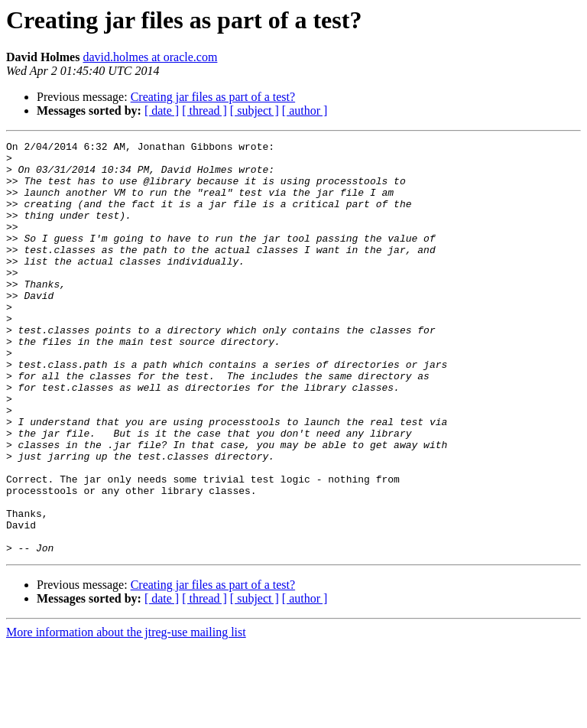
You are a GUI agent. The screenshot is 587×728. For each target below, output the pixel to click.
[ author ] (305, 110)
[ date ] (162, 110)
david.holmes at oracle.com (150, 57)
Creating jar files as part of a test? (213, 97)
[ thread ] (204, 110)
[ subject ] (255, 110)
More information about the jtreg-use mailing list (126, 715)
